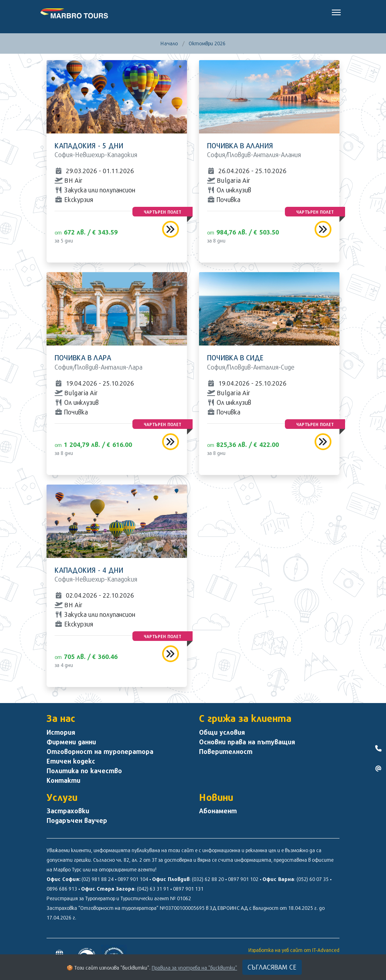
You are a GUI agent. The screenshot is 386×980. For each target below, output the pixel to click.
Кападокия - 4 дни (89, 570)
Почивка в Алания (240, 146)
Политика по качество (84, 771)
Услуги (62, 797)
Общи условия (222, 732)
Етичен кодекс (71, 761)
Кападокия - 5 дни (89, 146)
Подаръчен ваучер (77, 820)
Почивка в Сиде (235, 358)
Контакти (63, 780)
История (61, 732)
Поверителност (226, 752)
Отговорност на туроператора (100, 752)
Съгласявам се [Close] (272, 967)
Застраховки (68, 811)
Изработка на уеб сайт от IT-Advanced (294, 950)
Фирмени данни (71, 742)
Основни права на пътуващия (247, 742)
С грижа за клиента (245, 718)
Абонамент (218, 811)
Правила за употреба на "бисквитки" (194, 968)
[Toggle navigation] (336, 12)
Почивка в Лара (83, 358)
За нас (61, 718)
